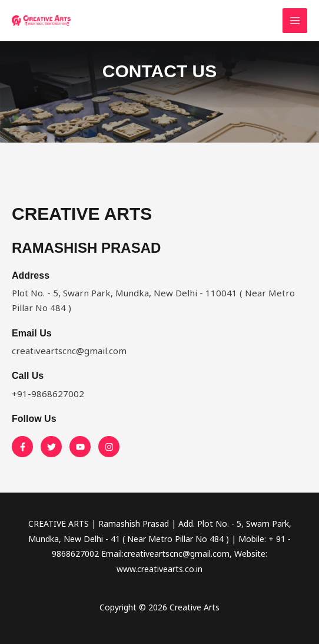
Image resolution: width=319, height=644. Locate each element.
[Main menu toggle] (295, 21)
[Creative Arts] (41, 21)
